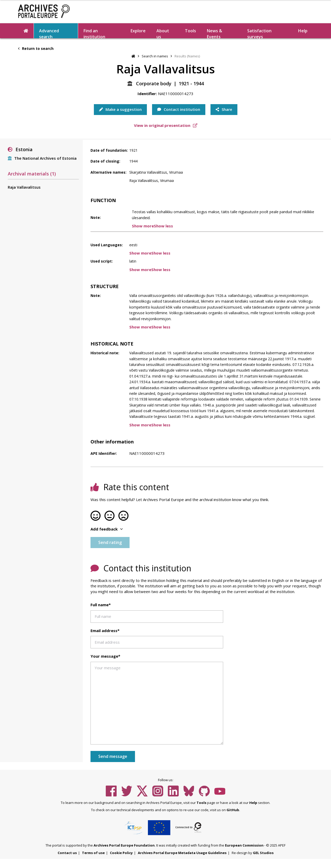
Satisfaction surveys (259, 33)
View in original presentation (166, 125)
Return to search (36, 48)
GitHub (233, 810)
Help (303, 31)
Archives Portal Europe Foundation (124, 845)
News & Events (215, 33)
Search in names (155, 56)
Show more (143, 226)
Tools (190, 31)
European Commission (244, 845)
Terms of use (93, 853)
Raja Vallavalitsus (24, 187)
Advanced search (49, 33)
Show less (163, 226)
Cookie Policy (121, 853)
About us (163, 33)
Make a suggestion (120, 109)
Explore (138, 31)
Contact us (67, 853)
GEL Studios (263, 853)
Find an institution (94, 33)
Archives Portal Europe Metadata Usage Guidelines (182, 853)
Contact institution (179, 109)
